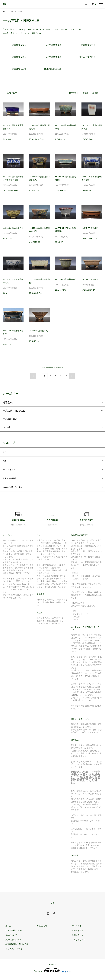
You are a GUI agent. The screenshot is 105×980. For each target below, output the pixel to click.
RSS (38, 929)
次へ (71, 375)
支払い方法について (11, 943)
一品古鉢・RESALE (19, 12)
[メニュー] (101, 4)
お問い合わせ (75, 938)
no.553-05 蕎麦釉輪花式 (66, 279)
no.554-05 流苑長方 (90, 279)
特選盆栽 (8, 401)
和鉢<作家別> (10, 471)
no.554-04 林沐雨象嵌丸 (13, 228)
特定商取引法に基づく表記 (14, 948)
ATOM (44, 929)
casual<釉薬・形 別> (15, 490)
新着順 (95, 93)
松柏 (5, 451)
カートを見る (75, 934)
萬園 (4, 4)
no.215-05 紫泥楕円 (90, 228)
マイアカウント (76, 929)
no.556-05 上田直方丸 (38, 331)
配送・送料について (11, 934)
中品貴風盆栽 (10, 418)
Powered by (52, 973)
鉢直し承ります (76, 943)
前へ (34, 375)
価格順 (85, 93)
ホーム (5, 12)
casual (6, 426)
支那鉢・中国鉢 (11, 480)
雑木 (5, 461)
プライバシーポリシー (12, 952)
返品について (8, 938)
